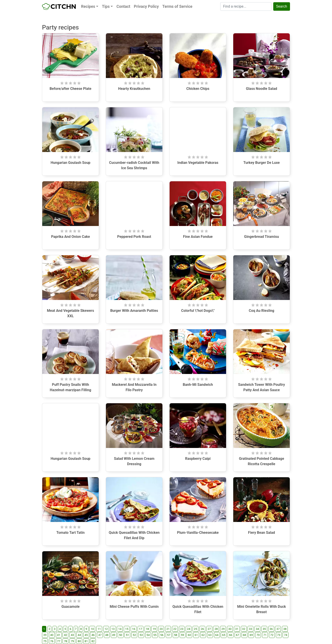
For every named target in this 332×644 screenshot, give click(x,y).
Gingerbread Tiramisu (262, 237)
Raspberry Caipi (198, 459)
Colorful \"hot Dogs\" (198, 311)
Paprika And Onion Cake (71, 237)
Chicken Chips (198, 89)
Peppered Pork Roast (134, 237)
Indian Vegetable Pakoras (198, 163)
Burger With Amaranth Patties (134, 311)
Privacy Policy (146, 6)
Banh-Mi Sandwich (198, 385)
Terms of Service (177, 6)
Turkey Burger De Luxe (262, 163)
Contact (123, 6)
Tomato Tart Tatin (70, 533)
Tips (106, 6)
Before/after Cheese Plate (70, 89)
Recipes (88, 6)
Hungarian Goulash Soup (70, 163)
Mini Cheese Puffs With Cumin (134, 607)
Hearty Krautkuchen (134, 89)
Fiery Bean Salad (261, 533)
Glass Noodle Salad (262, 89)
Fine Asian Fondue (198, 237)
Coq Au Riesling (261, 311)
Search (282, 6)
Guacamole (70, 607)
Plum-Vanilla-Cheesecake (198, 533)
